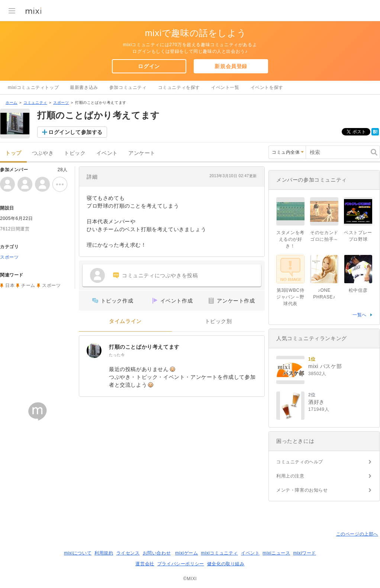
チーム (28, 285)
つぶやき (43, 153)
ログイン (149, 66)
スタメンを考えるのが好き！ (290, 239)
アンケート (142, 153)
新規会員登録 (231, 66)
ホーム (12, 103)
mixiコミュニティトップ (33, 87)
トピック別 (218, 321)
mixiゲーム (187, 553)
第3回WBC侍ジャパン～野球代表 (290, 297)
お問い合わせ (157, 553)
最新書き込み (84, 87)
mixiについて (78, 553)
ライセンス (128, 553)
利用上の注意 (290, 476)
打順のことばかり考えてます (144, 347)
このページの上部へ (357, 534)
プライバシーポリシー (181, 564)
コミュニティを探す (179, 87)
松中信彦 (358, 290)
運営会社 (145, 564)
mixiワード (305, 553)
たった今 (117, 355)
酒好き (316, 402)
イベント (107, 153)
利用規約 (104, 553)
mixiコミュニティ (220, 553)
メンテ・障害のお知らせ (302, 490)
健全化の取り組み (226, 564)
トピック (75, 153)
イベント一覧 (225, 87)
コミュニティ (35, 103)
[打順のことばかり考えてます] (94, 351)
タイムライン (125, 321)
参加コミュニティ (128, 87)
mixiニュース (276, 553)
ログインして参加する (75, 132)
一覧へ (360, 315)
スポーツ (61, 103)
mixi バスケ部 (325, 366)
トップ (13, 153)
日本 (10, 285)
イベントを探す (267, 87)
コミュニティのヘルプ (300, 462)
